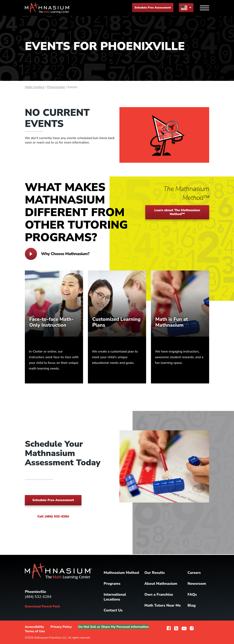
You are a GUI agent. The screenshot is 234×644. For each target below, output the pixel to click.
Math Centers (35, 87)
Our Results (155, 573)
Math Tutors (163, 605)
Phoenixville (56, 87)
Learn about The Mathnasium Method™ (177, 212)
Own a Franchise (159, 594)
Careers (194, 573)
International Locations (115, 597)
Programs (112, 584)
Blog (192, 605)
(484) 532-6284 (38, 597)
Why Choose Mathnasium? (57, 254)
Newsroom (197, 584)
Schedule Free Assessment (153, 8)
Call (53, 516)
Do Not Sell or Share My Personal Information (113, 627)
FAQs (192, 594)
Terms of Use (35, 631)
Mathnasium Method (121, 573)
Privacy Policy (61, 627)
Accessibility (34, 627)
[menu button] (186, 8)
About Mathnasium (161, 584)
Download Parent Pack (42, 606)
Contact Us (113, 610)
